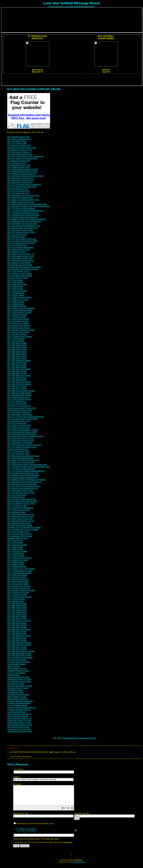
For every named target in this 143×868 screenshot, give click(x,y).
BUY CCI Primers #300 (17, 143)
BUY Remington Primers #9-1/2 (21, 178)
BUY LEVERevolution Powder (20, 310)
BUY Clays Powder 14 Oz (18, 271)
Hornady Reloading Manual (19, 710)
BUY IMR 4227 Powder (17, 356)
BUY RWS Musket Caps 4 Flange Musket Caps (27, 204)
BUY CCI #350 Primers (17, 141)
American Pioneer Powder (18, 694)
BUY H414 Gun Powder (17, 291)
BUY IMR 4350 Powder (17, 362)
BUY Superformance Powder (19, 313)
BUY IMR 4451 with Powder (19, 369)
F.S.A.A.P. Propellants (16, 673)
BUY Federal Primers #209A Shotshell (23, 215)
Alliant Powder (13, 675)
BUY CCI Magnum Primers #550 (21, 232)
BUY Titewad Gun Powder (18, 332)
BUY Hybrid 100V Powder (18, 319)
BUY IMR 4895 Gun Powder (19, 375)
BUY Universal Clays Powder (20, 336)
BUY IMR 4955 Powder (17, 378)
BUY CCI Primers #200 (17, 163)
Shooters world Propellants (19, 662)
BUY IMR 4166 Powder (17, 347)
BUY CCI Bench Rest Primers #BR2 (22, 158)
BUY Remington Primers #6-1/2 (21, 256)
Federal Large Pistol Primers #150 (22, 148)
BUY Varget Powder (16, 341)
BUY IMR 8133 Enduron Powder (21, 391)
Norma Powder (14, 666)
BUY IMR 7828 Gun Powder (19, 382)
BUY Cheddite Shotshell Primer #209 (23, 213)
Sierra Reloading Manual (18, 716)
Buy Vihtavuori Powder (17, 660)
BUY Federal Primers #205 (19, 250)
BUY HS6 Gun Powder (17, 317)
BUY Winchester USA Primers (20, 154)
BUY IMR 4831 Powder (17, 371)
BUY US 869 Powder (16, 339)
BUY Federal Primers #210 (19, 167)
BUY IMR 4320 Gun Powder (19, 360)
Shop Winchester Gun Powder (20, 658)
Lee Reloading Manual (17, 712)
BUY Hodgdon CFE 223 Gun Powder (23, 269)
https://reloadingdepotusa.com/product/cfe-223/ (77, 738)
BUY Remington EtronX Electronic (22, 174)
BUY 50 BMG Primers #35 (18, 137)
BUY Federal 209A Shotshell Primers (23, 228)
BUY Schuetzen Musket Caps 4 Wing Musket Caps (29, 206)
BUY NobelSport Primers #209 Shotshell (24, 221)
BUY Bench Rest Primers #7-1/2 (21, 254)
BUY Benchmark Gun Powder (20, 265)
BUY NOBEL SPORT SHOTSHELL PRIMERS (27, 219)
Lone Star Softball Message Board (79, 6)
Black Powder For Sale (17, 697)
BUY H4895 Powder (16, 302)
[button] (70, 812)
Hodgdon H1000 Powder (18, 278)
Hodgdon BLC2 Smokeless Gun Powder (24, 267)
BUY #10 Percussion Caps (19, 193)
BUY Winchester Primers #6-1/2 (21, 260)
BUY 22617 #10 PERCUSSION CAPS (23, 200)
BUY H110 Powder (15, 280)
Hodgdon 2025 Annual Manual (20, 701)
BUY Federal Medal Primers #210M (22, 172)
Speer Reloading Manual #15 (20, 718)
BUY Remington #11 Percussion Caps (23, 195)
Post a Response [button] (56, 6)
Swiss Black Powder (16, 684)
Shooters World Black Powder (20, 686)
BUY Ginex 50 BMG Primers (19, 139)
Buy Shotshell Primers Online (20, 725)
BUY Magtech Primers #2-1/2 (20, 150)
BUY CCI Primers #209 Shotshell (21, 208)
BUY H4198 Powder (16, 293)
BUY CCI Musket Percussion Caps (22, 187)
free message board (77, 866)
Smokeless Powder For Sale (19, 679)
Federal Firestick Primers (18, 189)
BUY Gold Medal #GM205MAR (20, 247)
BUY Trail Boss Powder (17, 334)
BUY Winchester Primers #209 (20, 230)
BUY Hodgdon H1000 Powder (20, 276)
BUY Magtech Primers (17, 252)
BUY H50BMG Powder (17, 306)
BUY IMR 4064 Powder (17, 343)
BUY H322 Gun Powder (17, 284)
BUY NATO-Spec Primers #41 (20, 258)
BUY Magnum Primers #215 (19, 165)
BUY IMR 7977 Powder (17, 386)
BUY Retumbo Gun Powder (19, 328)
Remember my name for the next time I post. (34, 827)
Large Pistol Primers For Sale (20, 731)
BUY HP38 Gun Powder (17, 315)
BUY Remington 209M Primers (20, 198)
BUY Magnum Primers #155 (19, 145)
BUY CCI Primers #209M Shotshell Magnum (26, 211)
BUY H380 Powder (15, 289)
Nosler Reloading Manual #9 (19, 714)
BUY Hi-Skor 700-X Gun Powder (21, 308)
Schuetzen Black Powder (18, 688)
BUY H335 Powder (15, 287)
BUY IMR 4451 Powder (17, 367)
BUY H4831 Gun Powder (18, 300)
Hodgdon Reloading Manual (19, 703)
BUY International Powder (18, 321)
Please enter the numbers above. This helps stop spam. (77, 814)
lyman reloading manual (17, 705)
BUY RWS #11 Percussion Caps (21, 202)
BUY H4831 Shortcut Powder (20, 297)
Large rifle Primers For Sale (19, 729)
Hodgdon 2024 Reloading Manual (21, 707)
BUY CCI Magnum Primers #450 (21, 243)
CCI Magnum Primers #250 (19, 161)
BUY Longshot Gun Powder (19, 326)
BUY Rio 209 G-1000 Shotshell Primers (24, 226)
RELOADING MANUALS (18, 699)
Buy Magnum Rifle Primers (19, 727)
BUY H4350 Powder (16, 295)
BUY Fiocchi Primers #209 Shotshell (23, 217)
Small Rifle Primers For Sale (19, 721)
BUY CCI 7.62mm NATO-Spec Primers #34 (25, 156)
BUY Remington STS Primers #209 (22, 224)
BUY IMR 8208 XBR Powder (19, 393)
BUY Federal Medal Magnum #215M (23, 169)
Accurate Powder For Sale (18, 677)
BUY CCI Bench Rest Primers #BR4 (22, 241)
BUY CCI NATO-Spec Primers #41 (22, 239)
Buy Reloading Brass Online (19, 681)
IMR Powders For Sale (17, 668)
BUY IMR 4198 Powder (17, 352)
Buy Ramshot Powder (16, 664)
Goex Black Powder (16, 692)
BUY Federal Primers (16, 237)
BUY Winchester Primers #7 (19, 152)
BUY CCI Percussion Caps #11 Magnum (24, 185)
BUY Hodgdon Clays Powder (19, 273)
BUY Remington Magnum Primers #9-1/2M (25, 176)
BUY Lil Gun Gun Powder (18, 323)
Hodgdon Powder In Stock (18, 671)
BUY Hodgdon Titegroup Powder (21, 330)
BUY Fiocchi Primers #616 (18, 191)
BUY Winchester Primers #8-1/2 (21, 180)
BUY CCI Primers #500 (17, 234)
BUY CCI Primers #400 (17, 245)
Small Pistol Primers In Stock (19, 723)
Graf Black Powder (15, 690)
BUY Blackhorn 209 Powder (19, 263)
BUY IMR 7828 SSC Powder (19, 384)
